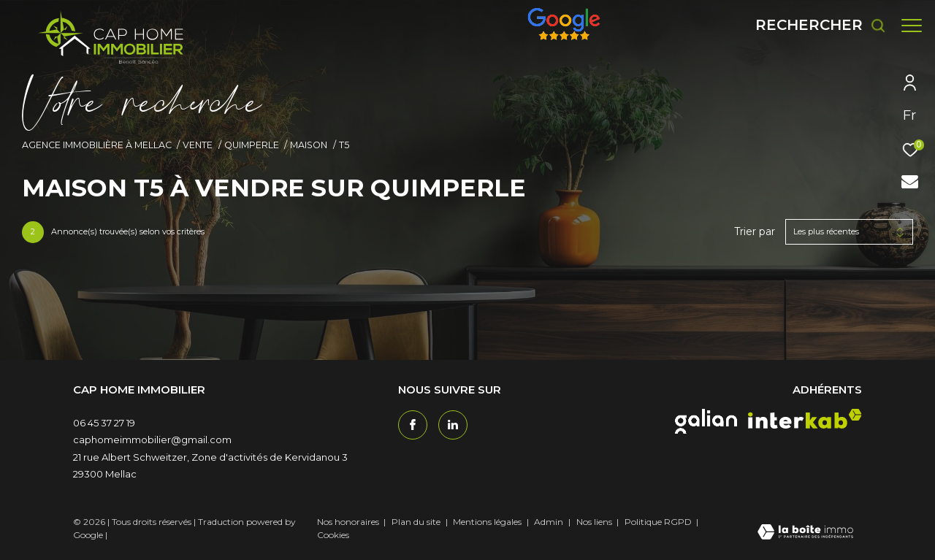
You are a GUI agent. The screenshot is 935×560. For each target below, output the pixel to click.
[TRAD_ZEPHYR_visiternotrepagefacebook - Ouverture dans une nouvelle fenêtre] (413, 425)
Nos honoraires (348, 522)
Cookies (333, 535)
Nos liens (595, 522)
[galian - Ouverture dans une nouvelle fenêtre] (706, 421)
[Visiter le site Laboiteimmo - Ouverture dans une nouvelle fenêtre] (805, 533)
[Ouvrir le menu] (912, 26)
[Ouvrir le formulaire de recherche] (813, 25)
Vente (198, 145)
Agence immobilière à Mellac (97, 145)
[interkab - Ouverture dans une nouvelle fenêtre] (805, 419)
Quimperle (252, 145)
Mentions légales (488, 522)
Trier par (755, 232)
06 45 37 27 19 (104, 423)
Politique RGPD (658, 522)
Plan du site (417, 522)
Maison (309, 145)
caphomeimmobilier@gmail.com (152, 440)
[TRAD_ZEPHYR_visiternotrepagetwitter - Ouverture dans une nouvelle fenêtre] (453, 425)
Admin (550, 522)
